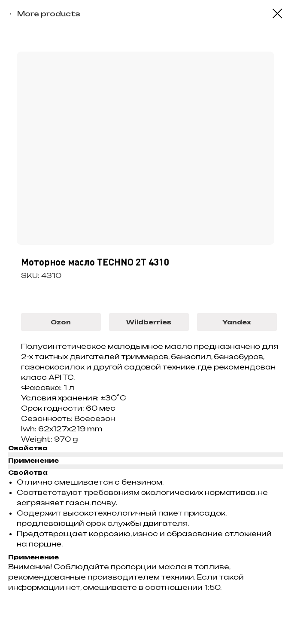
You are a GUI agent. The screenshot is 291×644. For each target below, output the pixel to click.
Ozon (61, 322)
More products (49, 14)
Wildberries (149, 322)
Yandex (237, 322)
